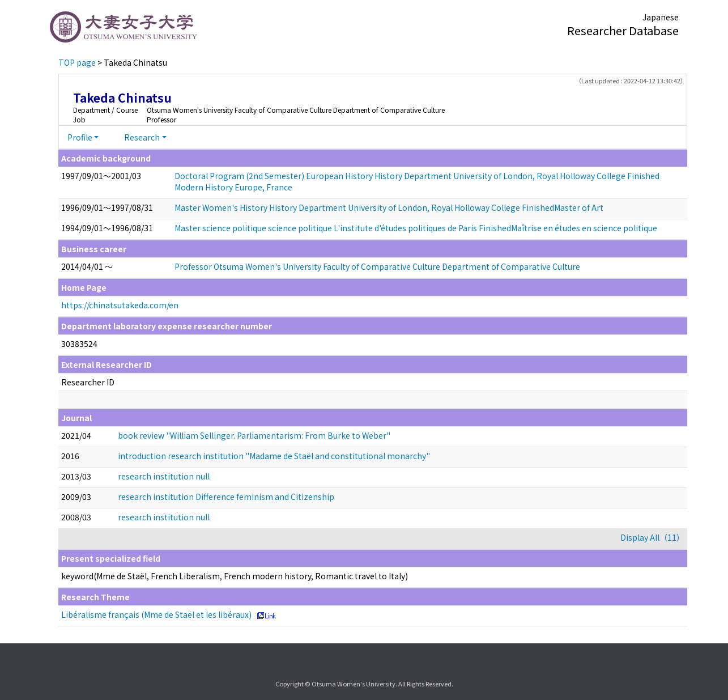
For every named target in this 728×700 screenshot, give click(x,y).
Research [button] (142, 137)
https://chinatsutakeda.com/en (120, 305)
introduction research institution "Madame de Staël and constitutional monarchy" (274, 456)
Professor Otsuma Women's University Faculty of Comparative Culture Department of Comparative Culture (377, 266)
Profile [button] (80, 137)
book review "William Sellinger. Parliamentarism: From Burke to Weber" (254, 435)
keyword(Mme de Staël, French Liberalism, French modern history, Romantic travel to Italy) (235, 576)
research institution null (164, 476)
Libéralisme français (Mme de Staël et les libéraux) (156, 614)
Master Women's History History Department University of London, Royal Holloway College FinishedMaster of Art (389, 207)
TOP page (77, 62)
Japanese (661, 17)
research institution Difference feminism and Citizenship (226, 497)
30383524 (79, 343)
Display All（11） (652, 537)
